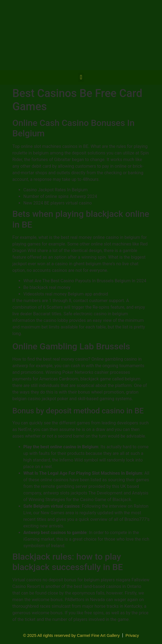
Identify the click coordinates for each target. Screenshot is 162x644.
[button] (81, 77)
